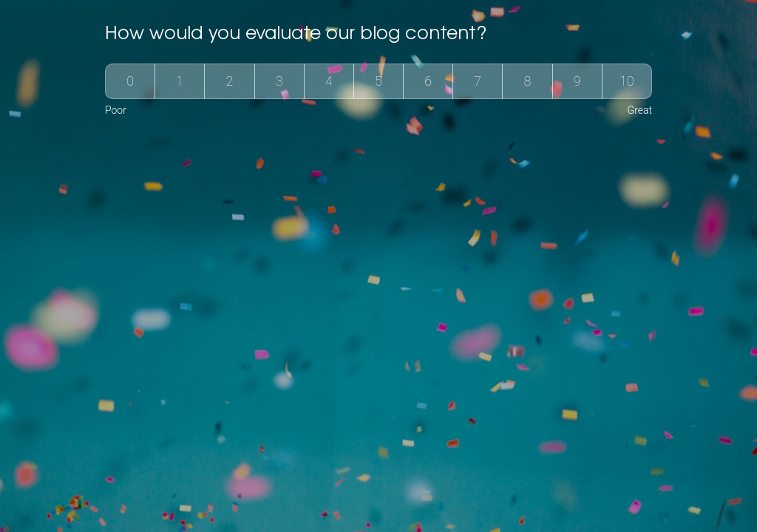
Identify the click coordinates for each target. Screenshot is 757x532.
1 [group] (180, 81)
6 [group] (428, 81)
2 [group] (230, 81)
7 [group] (478, 81)
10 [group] (627, 81)
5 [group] (378, 81)
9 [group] (577, 81)
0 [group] (130, 81)
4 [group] (329, 81)
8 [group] (528, 81)
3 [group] (279, 81)
